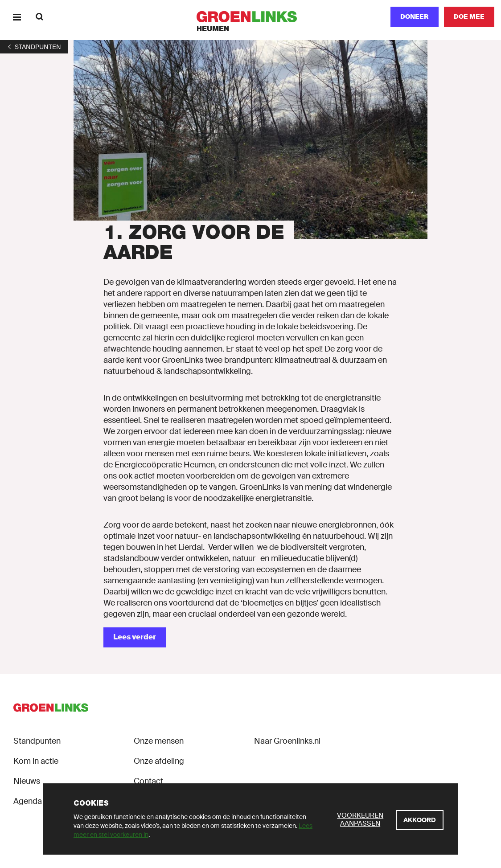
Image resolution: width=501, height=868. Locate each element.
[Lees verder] (135, 637)
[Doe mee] (469, 17)
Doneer (415, 16)
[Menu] (17, 17)
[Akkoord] (420, 820)
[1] (34, 47)
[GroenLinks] (251, 17)
